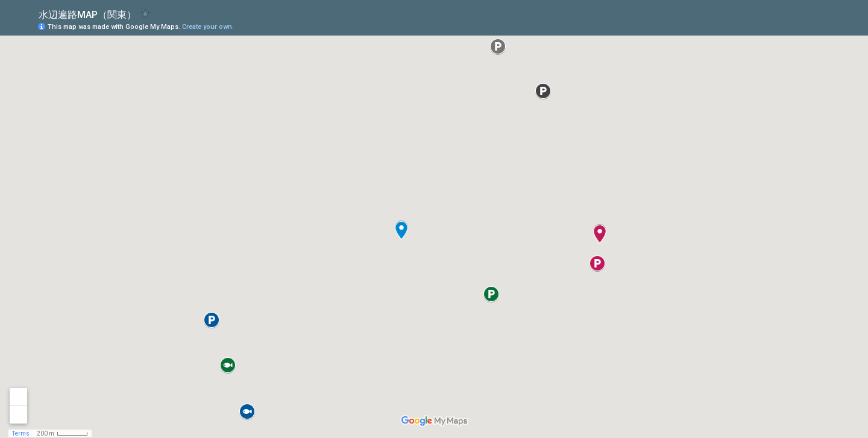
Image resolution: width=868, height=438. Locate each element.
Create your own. (208, 27)
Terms (21, 433)
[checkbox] (146, 14)
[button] (811, 26)
